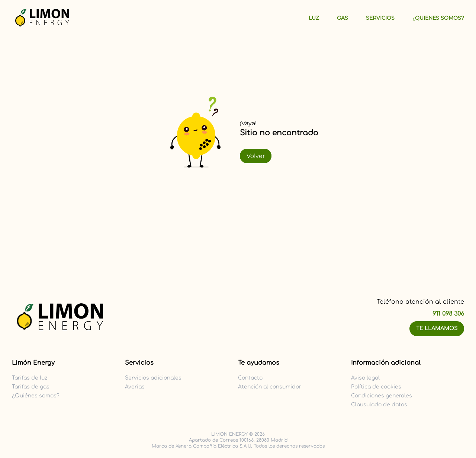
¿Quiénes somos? (36, 396)
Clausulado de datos (379, 405)
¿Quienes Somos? (438, 18)
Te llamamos (437, 328)
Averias (135, 387)
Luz (314, 18)
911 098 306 (448, 314)
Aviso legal (365, 378)
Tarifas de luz (30, 378)
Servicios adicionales (153, 378)
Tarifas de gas (31, 387)
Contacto (250, 378)
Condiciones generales (382, 396)
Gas (342, 18)
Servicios (380, 18)
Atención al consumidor (270, 387)
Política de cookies (376, 387)
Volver (256, 156)
